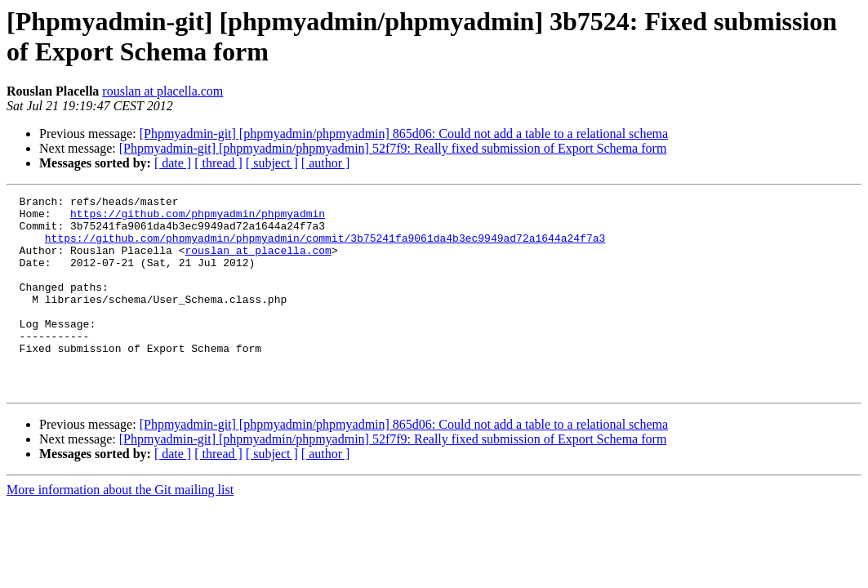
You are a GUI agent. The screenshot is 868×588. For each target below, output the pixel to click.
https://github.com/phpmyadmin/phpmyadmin (198, 218)
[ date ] (173, 163)
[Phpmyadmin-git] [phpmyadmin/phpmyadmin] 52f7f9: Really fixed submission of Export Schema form (393, 148)
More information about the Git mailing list (120, 529)
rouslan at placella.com (162, 91)
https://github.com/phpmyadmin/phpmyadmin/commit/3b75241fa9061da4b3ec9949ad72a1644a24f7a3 (325, 247)
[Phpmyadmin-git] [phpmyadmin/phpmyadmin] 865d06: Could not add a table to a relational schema (404, 134)
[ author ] (326, 163)
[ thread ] (218, 163)
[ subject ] (272, 163)
